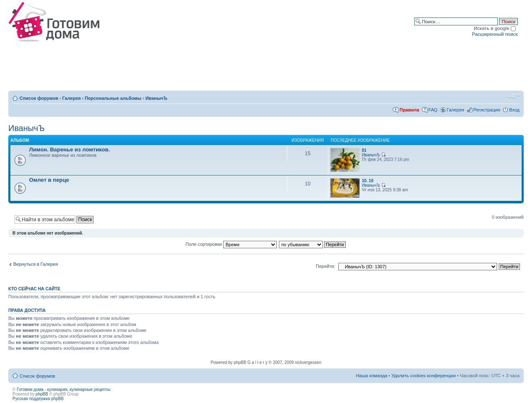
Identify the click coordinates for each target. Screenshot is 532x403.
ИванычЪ (156, 98)
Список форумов (39, 98)
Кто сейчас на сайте (34, 289)
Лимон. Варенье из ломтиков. (70, 150)
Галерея (71, 98)
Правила (409, 110)
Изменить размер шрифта (514, 96)
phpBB (42, 394)
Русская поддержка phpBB (38, 399)
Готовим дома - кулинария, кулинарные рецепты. (64, 389)
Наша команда (371, 376)
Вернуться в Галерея (36, 264)
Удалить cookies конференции (424, 376)
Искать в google (495, 28)
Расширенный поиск (495, 34)
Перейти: (326, 266)
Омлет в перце (49, 180)
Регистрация (487, 110)
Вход (514, 110)
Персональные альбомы (113, 98)
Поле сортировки (231, 244)
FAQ (433, 110)
